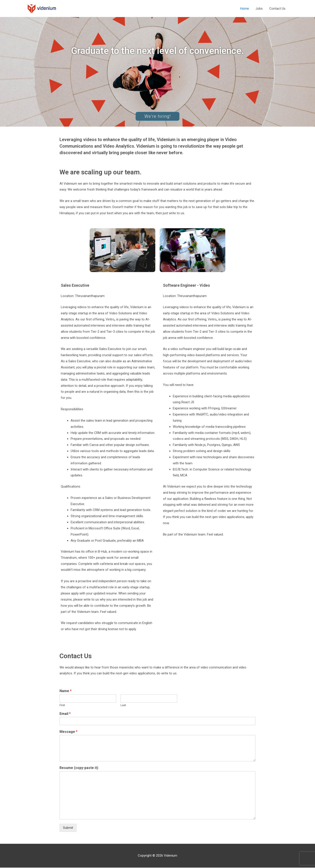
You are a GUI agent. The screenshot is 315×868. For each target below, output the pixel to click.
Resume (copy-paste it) (79, 768)
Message (68, 732)
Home (245, 9)
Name (66, 692)
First (62, 706)
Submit (68, 828)
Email (65, 714)
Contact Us (277, 9)
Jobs (259, 9)
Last (123, 706)
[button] (157, 117)
